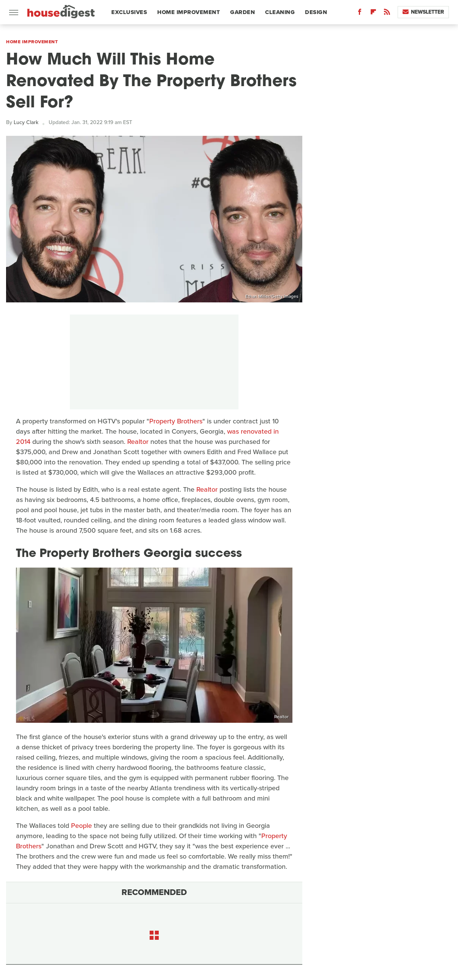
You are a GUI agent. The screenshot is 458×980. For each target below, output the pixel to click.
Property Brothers (176, 421)
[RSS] (387, 13)
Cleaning (280, 12)
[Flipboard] (373, 13)
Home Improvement (189, 12)
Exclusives (129, 12)
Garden (242, 12)
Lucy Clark (26, 122)
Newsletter (423, 12)
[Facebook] (360, 13)
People (81, 826)
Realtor (138, 442)
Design (316, 12)
